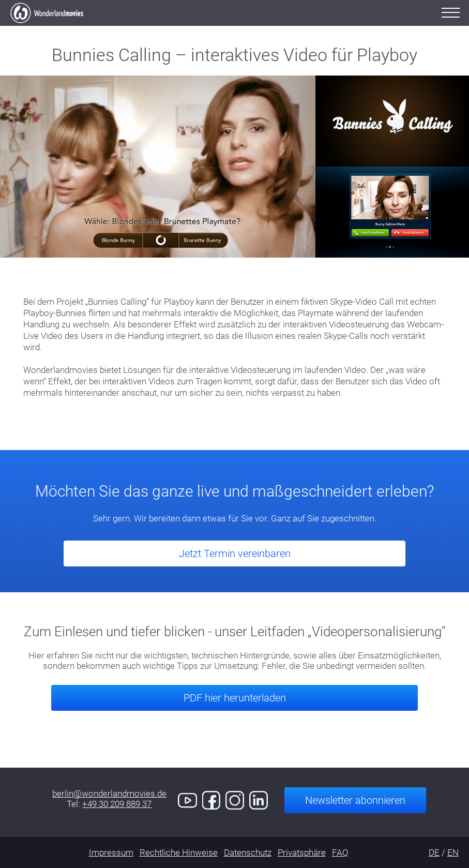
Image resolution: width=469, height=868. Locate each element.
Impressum (111, 852)
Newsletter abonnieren (355, 800)
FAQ (340, 852)
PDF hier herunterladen (235, 698)
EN (453, 852)
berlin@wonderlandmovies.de (109, 794)
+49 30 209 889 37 (117, 804)
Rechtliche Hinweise (179, 852)
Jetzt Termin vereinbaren (235, 553)
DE (434, 852)
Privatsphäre (302, 852)
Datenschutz (248, 852)
